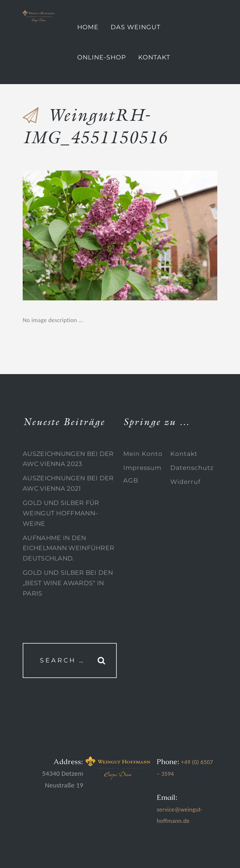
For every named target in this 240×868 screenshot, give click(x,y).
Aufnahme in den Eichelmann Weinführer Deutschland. (68, 548)
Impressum (142, 468)
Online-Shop (102, 57)
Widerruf (185, 482)
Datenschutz (192, 468)
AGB (131, 480)
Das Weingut (136, 27)
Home (88, 27)
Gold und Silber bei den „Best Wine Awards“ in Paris (68, 583)
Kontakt (154, 57)
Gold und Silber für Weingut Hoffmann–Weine (61, 513)
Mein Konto (143, 454)
